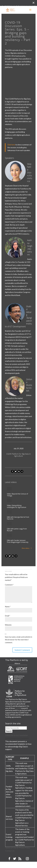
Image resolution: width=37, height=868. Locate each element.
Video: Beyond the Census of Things (17, 495)
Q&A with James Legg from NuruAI (17, 530)
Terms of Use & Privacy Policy (18, 848)
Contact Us (10, 851)
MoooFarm (29, 252)
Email (7, 616)
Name (8, 607)
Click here (11, 145)
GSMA (29, 389)
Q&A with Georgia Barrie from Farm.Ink (18, 518)
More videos (26, 548)
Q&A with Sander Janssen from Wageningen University (18, 541)
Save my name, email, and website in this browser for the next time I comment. (19, 640)
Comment (9, 585)
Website (8, 625)
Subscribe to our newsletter (17, 735)
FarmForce (30, 178)
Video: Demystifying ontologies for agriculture (17, 506)
